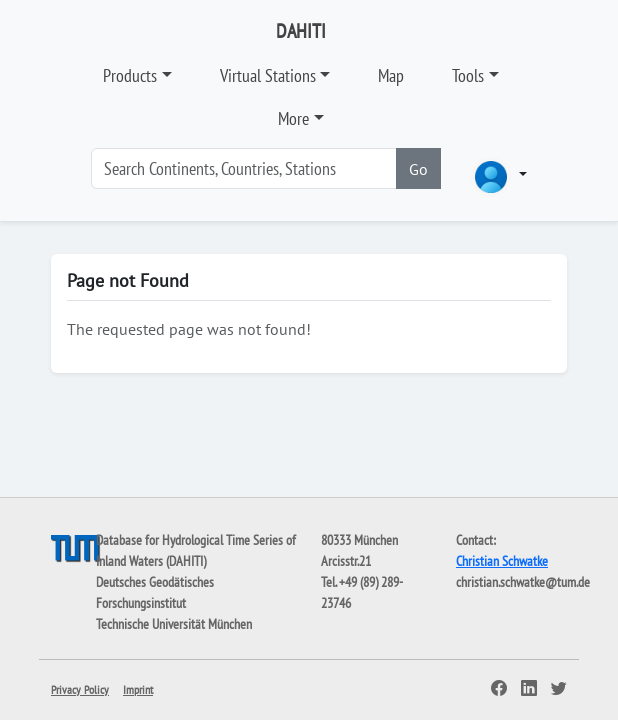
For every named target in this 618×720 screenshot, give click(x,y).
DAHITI (301, 31)
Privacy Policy (80, 689)
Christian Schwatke (502, 561)
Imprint (138, 689)
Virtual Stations (268, 75)
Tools (468, 75)
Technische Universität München (174, 624)
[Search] (244, 168)
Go (418, 169)
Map (391, 75)
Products (130, 75)
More (293, 118)
